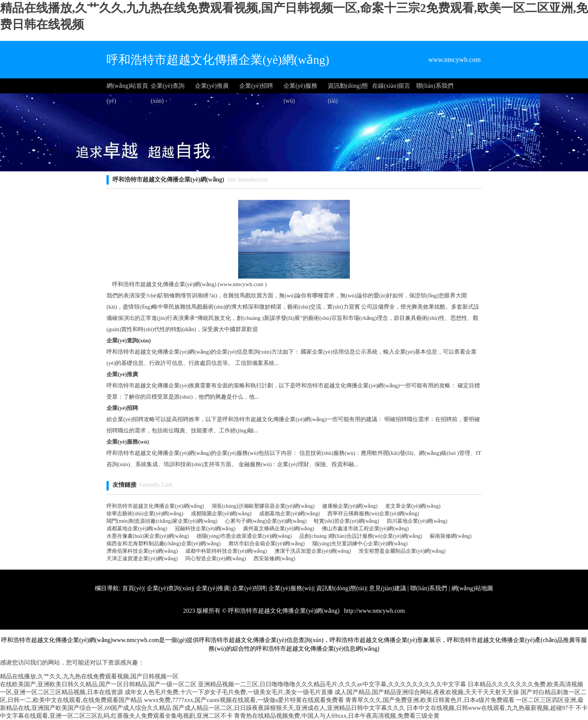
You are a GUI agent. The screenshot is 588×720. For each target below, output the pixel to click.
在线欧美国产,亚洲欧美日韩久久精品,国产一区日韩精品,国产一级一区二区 (98, 684)
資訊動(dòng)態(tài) (348, 88)
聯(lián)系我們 (435, 86)
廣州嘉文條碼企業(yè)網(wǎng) (279, 529)
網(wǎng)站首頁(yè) (127, 88)
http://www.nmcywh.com (374, 611)
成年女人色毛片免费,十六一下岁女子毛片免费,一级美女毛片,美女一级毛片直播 (229, 692)
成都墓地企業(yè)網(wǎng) (289, 514)
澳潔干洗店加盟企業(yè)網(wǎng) (313, 551)
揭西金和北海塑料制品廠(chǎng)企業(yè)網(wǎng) (164, 544)
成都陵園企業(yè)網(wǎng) (221, 514)
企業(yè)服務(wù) (300, 88)
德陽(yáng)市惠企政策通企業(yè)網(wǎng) (244, 536)
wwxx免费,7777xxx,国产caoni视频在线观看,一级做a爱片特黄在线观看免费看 (244, 700)
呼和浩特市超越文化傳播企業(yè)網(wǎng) (155, 506)
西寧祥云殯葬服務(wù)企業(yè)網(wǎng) (373, 514)
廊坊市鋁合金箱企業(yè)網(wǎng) (267, 544)
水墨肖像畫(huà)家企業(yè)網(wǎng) (148, 536)
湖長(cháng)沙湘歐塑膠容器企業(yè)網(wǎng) (263, 506)
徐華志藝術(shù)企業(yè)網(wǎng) (145, 514)
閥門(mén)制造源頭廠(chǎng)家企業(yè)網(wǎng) (162, 521)
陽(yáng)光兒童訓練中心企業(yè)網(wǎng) (360, 544)
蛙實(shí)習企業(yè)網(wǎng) (346, 521)
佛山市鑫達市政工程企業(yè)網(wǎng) (365, 529)
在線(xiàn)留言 (391, 86)
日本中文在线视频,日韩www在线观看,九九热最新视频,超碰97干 (490, 708)
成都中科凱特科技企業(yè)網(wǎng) (226, 551)
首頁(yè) (133, 588)
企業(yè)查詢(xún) (168, 88)
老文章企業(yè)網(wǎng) (413, 506)
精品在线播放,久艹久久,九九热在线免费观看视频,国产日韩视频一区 (89, 676)
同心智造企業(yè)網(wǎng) (216, 559)
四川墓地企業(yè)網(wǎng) (417, 521)
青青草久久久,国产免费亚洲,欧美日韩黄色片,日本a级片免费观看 (430, 700)
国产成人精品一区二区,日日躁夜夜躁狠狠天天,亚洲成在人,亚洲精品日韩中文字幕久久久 (289, 708)
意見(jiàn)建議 (388, 588)
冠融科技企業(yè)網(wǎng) (205, 529)
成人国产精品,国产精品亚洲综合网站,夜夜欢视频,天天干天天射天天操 (427, 692)
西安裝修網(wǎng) (274, 559)
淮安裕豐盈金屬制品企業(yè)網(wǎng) (402, 551)
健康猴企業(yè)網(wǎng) (350, 506)
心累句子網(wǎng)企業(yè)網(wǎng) (266, 521)
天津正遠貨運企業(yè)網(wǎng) (142, 559)
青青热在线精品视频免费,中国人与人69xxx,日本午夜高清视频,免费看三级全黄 (337, 716)
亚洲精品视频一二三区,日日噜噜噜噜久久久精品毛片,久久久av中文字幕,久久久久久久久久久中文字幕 (332, 684)
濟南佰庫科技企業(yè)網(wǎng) (142, 551)
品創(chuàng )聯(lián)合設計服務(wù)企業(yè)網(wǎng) (361, 536)
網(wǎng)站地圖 (472, 588)
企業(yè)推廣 (212, 86)
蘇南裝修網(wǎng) (451, 536)
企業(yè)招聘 (256, 86)
